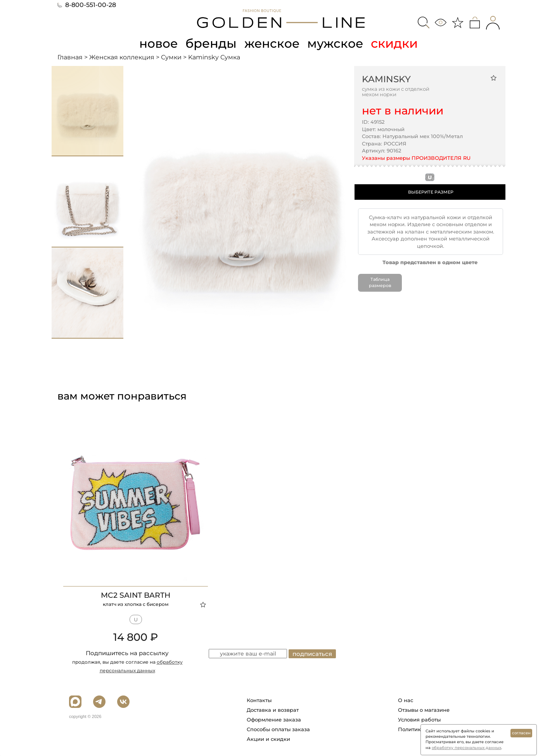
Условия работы (419, 720)
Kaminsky (386, 79)
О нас (406, 700)
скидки (396, 43)
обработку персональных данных (466, 748)
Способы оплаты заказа (278, 729)
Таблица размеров (380, 282)
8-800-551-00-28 (87, 5)
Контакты (259, 700)
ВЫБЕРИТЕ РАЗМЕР (431, 192)
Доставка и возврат (273, 710)
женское (272, 43)
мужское (337, 43)
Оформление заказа (274, 720)
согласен (521, 733)
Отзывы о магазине (424, 710)
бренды (211, 43)
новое (157, 43)
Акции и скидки (268, 739)
